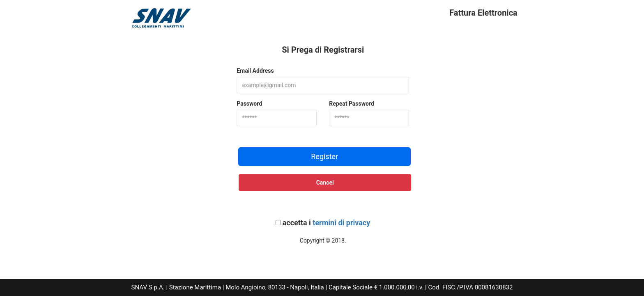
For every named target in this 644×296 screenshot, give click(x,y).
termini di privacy (341, 223)
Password (249, 104)
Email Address (255, 71)
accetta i (327, 223)
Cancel (325, 183)
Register (324, 156)
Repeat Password (352, 104)
